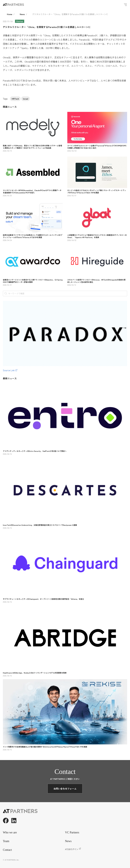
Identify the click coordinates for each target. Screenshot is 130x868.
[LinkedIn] (14, 821)
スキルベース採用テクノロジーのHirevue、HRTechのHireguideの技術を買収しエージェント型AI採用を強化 (96, 281)
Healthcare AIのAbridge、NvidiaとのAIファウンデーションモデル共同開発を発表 (35, 673)
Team (6, 841)
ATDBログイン (73, 849)
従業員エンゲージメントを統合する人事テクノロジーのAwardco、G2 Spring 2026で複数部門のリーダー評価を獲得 (33, 281)
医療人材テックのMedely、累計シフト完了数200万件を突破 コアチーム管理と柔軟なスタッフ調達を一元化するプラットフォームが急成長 (32, 147)
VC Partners (72, 832)
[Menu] (125, 5)
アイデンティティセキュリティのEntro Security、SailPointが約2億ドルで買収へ (35, 451)
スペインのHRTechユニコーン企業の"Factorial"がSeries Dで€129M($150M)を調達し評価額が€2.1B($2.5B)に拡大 (97, 147)
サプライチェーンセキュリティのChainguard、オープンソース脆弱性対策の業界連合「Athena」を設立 (43, 599)
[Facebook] (6, 821)
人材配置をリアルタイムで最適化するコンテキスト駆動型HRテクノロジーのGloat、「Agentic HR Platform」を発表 (97, 236)
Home (10, 14)
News (22, 14)
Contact (7, 850)
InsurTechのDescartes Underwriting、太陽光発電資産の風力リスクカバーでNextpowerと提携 (40, 525)
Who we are (10, 832)
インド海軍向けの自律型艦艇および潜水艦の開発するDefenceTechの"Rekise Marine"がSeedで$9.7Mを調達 (45, 747)
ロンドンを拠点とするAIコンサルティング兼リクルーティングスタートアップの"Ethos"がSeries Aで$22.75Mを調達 (97, 191)
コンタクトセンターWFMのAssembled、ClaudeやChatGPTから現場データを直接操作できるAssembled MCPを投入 (32, 191)
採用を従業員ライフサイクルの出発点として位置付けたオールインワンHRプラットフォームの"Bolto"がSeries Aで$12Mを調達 (33, 236)
